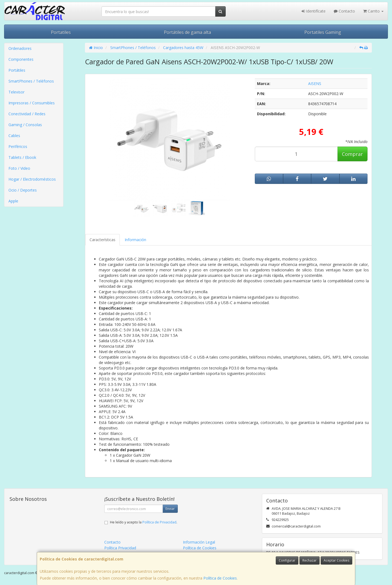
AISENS (315, 84)
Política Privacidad (120, 548)
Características (102, 240)
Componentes (21, 59)
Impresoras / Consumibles (32, 103)
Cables (14, 136)
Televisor (16, 92)
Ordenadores (20, 48)
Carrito (373, 11)
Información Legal (199, 542)
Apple (13, 201)
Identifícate (314, 11)
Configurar (287, 560)
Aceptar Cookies (336, 560)
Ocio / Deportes (23, 190)
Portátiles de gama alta (187, 32)
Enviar (170, 509)
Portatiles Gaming (323, 32)
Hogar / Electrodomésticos (32, 179)
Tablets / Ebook (22, 157)
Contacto (344, 11)
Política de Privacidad (159, 522)
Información (135, 240)
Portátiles (17, 70)
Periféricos (18, 146)
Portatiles (61, 32)
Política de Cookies (220, 578)
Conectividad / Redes (27, 114)
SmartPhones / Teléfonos (31, 81)
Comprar (352, 154)
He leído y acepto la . (144, 522)
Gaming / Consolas (25, 125)
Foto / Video (19, 168)
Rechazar (310, 560)
